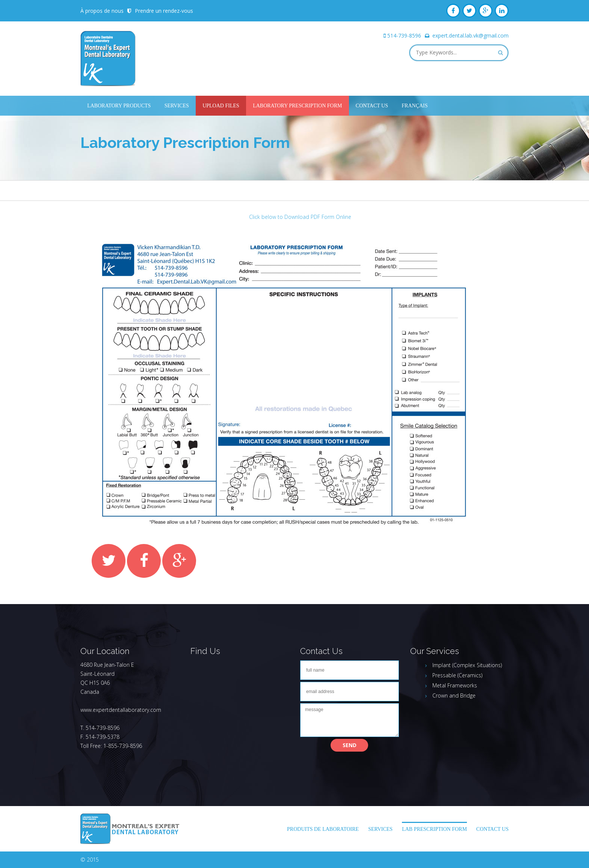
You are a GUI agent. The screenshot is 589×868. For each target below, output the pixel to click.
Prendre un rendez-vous (164, 11)
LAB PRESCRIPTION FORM (434, 829)
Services (177, 106)
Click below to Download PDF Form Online (300, 217)
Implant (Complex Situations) (467, 665)
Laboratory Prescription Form (297, 106)
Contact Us (372, 106)
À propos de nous (102, 11)
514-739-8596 (404, 35)
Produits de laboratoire (323, 829)
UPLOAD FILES (221, 106)
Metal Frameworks (455, 685)
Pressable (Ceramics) (457, 675)
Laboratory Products (119, 106)
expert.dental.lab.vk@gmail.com (470, 35)
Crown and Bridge (454, 695)
